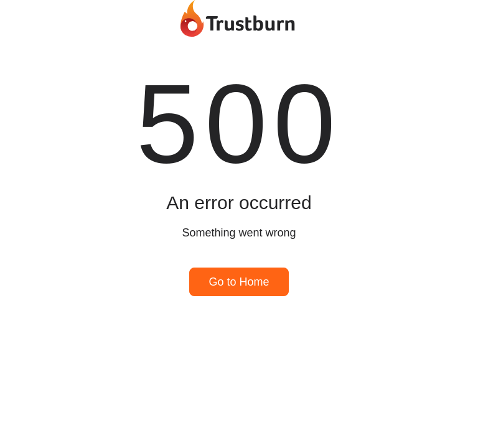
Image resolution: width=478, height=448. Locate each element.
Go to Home (239, 282)
